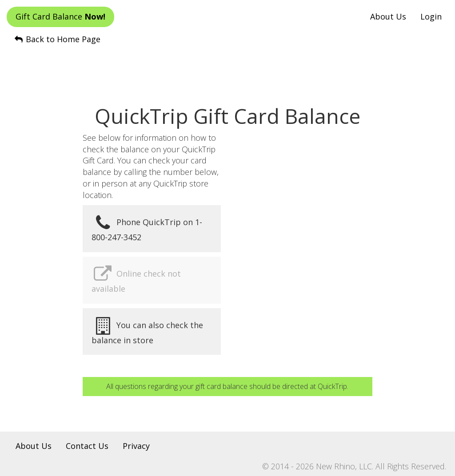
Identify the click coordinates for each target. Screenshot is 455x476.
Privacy (136, 446)
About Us (388, 16)
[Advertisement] (227, 67)
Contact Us (87, 446)
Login (431, 16)
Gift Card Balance (60, 16)
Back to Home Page (57, 39)
